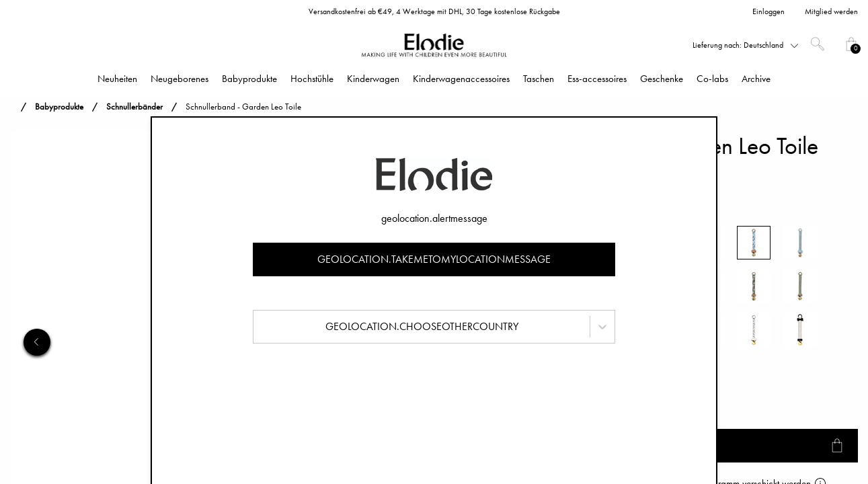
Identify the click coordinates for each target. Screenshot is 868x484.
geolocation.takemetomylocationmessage (434, 259)
